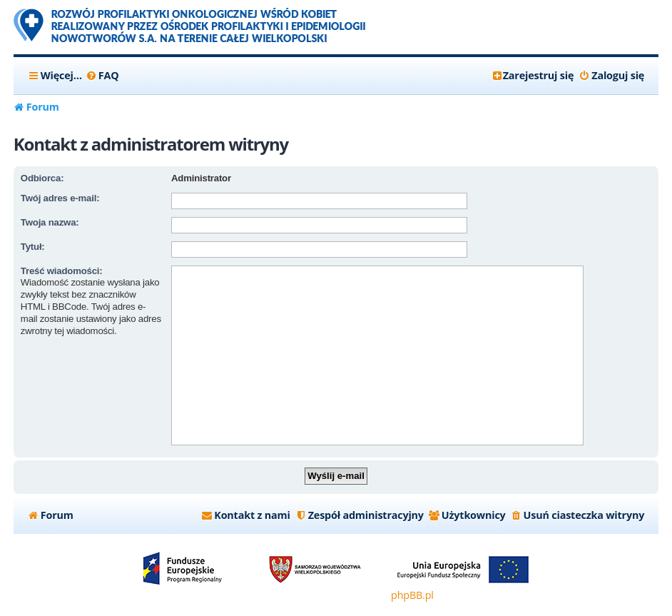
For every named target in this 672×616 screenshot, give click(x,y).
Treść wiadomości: (62, 271)
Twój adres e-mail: (60, 198)
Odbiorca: (42, 178)
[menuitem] (102, 76)
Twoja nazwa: (50, 222)
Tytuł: (33, 247)
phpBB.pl (412, 595)
